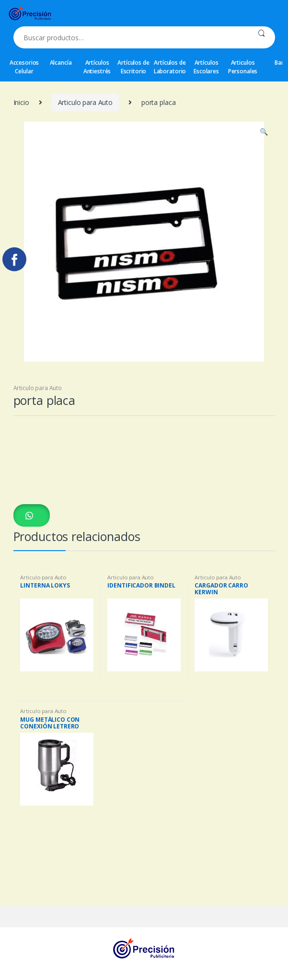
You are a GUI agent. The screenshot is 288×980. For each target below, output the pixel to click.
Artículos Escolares (206, 67)
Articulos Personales (243, 67)
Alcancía (61, 63)
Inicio (21, 102)
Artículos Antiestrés (97, 67)
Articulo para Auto (85, 102)
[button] (32, 515)
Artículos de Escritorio (133, 67)
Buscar (261, 37)
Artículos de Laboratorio (170, 67)
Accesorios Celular (24, 67)
